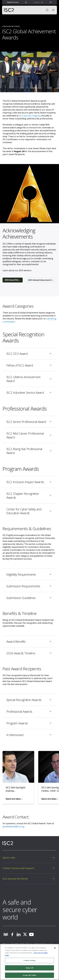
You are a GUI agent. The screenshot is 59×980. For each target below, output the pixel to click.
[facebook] (12, 934)
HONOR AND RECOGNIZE (11, 26)
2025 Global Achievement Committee (42, 280)
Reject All (30, 968)
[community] (6, 934)
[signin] (26, 2)
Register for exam (13, 2)
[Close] (55, 948)
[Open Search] (47, 10)
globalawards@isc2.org (13, 826)
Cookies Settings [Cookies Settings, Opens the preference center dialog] (29, 960)
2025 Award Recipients (14, 280)
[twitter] (25, 934)
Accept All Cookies (29, 975)
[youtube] (31, 934)
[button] (51, 2)
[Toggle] (29, 354)
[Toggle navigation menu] (53, 10)
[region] (29, 962)
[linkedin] (19, 934)
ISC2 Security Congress (30, 116)
